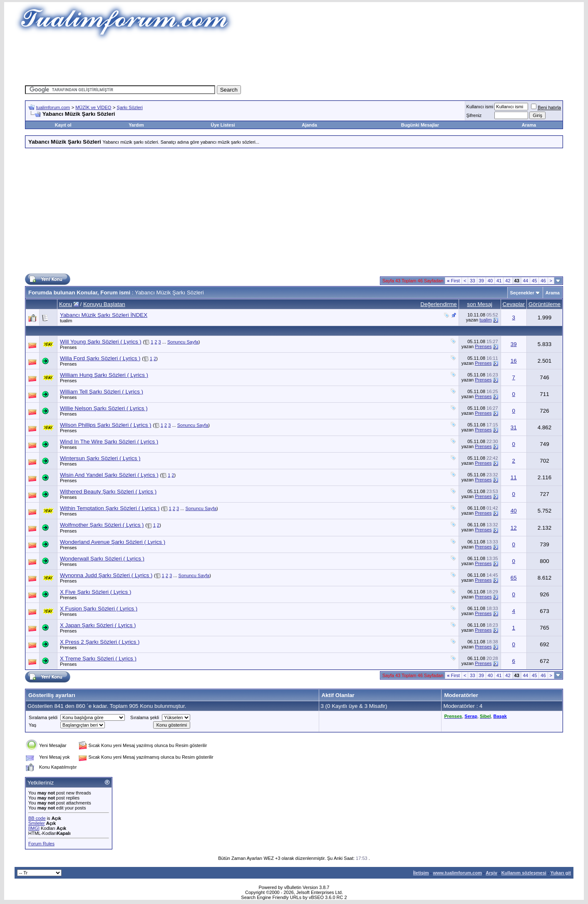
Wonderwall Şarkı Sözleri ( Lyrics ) (102, 559)
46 (543, 281)
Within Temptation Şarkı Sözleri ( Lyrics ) (110, 508)
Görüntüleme (545, 304)
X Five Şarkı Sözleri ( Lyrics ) (96, 592)
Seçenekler (522, 293)
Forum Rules (41, 844)
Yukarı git (561, 873)
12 (514, 528)
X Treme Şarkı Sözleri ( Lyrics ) (98, 659)
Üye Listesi (223, 125)
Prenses (68, 347)
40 (490, 281)
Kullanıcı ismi (480, 107)
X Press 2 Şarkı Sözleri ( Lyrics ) (100, 642)
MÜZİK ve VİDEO (93, 107)
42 (508, 281)
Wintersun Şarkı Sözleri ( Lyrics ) (100, 458)
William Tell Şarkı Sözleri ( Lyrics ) (102, 392)
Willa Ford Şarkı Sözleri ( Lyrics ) (100, 358)
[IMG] (34, 828)
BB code (37, 818)
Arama (529, 125)
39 (481, 281)
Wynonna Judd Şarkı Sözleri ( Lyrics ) (106, 575)
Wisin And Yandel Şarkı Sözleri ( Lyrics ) (109, 475)
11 (514, 477)
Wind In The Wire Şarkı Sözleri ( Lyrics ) (109, 442)
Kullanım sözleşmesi (524, 873)
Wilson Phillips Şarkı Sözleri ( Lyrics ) (105, 425)
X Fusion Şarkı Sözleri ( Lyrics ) (99, 609)
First (453, 281)
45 (534, 281)
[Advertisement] (294, 60)
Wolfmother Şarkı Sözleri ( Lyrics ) (102, 525)
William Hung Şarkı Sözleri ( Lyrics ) (104, 375)
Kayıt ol (63, 125)
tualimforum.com (53, 107)
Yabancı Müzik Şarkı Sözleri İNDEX (104, 315)
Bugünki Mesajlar (420, 125)
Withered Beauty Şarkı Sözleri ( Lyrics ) (108, 492)
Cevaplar (514, 304)
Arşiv (491, 873)
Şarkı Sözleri (130, 107)
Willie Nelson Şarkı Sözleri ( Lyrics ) (104, 408)
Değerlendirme (438, 304)
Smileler (37, 823)
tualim (66, 321)
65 (514, 578)
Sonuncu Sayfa (183, 342)
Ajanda (309, 125)
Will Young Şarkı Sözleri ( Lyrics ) (101, 342)
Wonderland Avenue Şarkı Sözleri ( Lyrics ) (113, 542)
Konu (66, 304)
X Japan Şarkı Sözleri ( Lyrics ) (98, 625)
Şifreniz (474, 115)
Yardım (136, 125)
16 (514, 361)
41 (499, 281)
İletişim (421, 873)
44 (526, 281)
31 (514, 427)
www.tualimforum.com (457, 873)
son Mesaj (480, 304)
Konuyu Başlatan (104, 304)
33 (472, 281)
